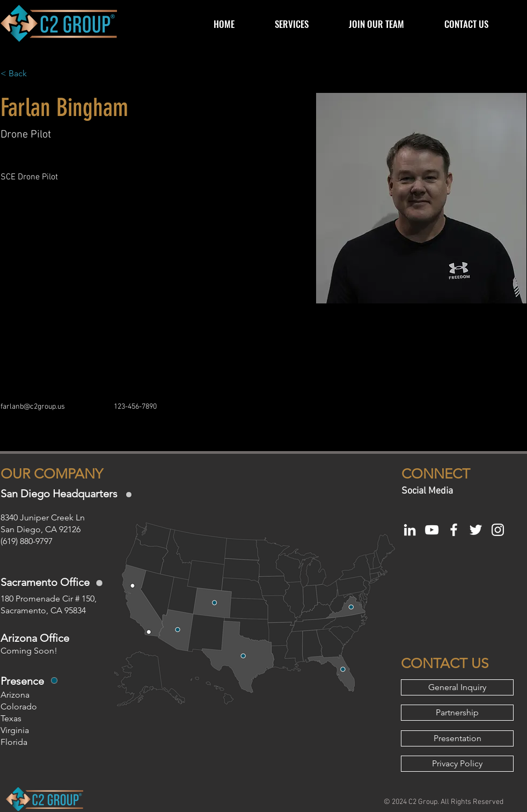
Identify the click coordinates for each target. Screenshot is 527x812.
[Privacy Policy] (457, 764)
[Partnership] (457, 713)
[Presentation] (457, 738)
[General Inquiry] (457, 687)
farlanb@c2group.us (33, 407)
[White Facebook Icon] (454, 530)
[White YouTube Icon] (432, 530)
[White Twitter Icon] (476, 530)
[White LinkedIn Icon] (410, 530)
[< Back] (22, 74)
